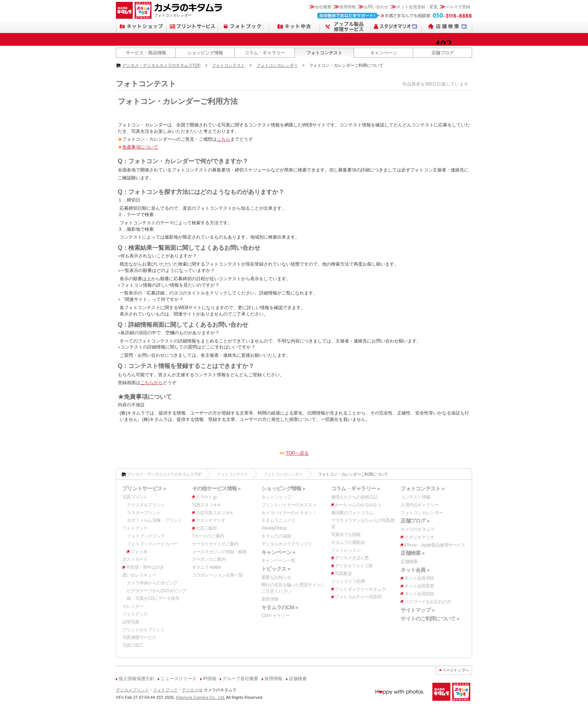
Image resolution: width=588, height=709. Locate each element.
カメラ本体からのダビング (152, 583)
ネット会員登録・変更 (417, 7)
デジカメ (190, 690)
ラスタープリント (144, 513)
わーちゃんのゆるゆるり (358, 505)
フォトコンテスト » (422, 488)
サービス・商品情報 (146, 53)
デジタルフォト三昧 (354, 566)
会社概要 (323, 7)
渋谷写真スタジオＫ (215, 513)
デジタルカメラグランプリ (287, 544)
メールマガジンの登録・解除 (220, 552)
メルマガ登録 (458, 7)
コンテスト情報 (415, 497)
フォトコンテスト (324, 53)
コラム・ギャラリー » (355, 488)
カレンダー (133, 606)
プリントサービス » (144, 488)
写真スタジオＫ (207, 505)
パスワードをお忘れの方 (427, 602)
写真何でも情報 (346, 535)
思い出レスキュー (139, 575)
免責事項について (140, 147)
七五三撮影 (206, 528)
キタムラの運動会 (348, 542)
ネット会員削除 (419, 594)
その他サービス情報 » (216, 488)
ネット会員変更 (419, 586)
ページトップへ (456, 670)
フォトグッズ (135, 614)
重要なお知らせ (276, 577)
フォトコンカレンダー (277, 65)
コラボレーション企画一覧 (217, 575)
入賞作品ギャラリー (420, 505)
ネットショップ (276, 497)
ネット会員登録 (419, 578)
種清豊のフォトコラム (352, 513)
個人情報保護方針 (136, 679)
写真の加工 (133, 645)
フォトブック (135, 528)
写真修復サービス (139, 637)
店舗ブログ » (415, 521)
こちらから (151, 383)
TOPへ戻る (297, 453)
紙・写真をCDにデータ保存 (153, 598)
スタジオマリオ (211, 520)
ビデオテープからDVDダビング (157, 591)
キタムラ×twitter (207, 567)
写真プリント (135, 497)
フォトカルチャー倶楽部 (358, 597)
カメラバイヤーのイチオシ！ (289, 513)
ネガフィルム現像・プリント (154, 520)
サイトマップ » (417, 610)
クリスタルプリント (146, 505)
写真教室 (343, 574)
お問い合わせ (376, 7)
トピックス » (276, 569)
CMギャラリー (275, 616)
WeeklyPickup (274, 528)
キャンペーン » (278, 552)
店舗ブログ (442, 53)
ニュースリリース (178, 679)
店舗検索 (409, 562)
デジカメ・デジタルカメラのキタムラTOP (161, 65)
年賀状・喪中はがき (145, 567)
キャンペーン (384, 53)
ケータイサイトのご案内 (215, 544)
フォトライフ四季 (348, 581)
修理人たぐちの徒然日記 (354, 497)
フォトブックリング (146, 536)
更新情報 (270, 599)
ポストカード (135, 559)
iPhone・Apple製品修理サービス (435, 545)
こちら (223, 139)
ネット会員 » (415, 570)
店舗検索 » (412, 553)
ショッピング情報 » (283, 488)
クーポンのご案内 (209, 559)
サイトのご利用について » (430, 619)
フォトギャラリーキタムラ (360, 589)
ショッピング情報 (205, 53)
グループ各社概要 (240, 679)
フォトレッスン (346, 550)
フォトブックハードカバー (152, 544)
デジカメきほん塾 (352, 558)
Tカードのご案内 (208, 536)
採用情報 (348, 7)
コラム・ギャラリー (265, 53)
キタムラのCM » (280, 607)
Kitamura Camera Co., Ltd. (200, 697)
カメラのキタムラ (417, 529)
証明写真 (131, 622)
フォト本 (139, 552)
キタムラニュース (278, 520)
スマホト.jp (206, 497)
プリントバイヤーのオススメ (289, 505)
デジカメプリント (132, 690)
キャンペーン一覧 (278, 560)
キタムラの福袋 (276, 536)
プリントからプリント (143, 630)
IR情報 (210, 679)
